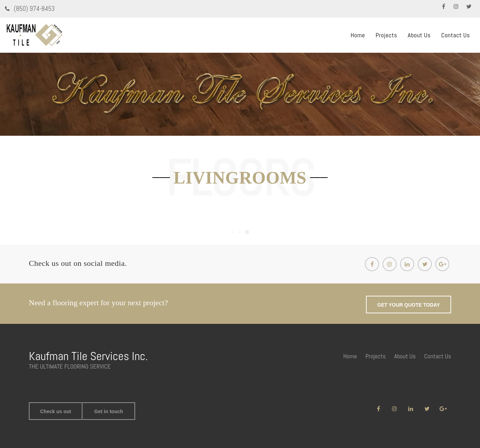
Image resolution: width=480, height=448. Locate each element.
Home (358, 35)
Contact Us (456, 35)
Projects (386, 35)
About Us (419, 35)
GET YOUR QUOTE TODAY (409, 305)
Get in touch (109, 411)
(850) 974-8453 (34, 9)
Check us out (56, 411)
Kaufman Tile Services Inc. (88, 356)
